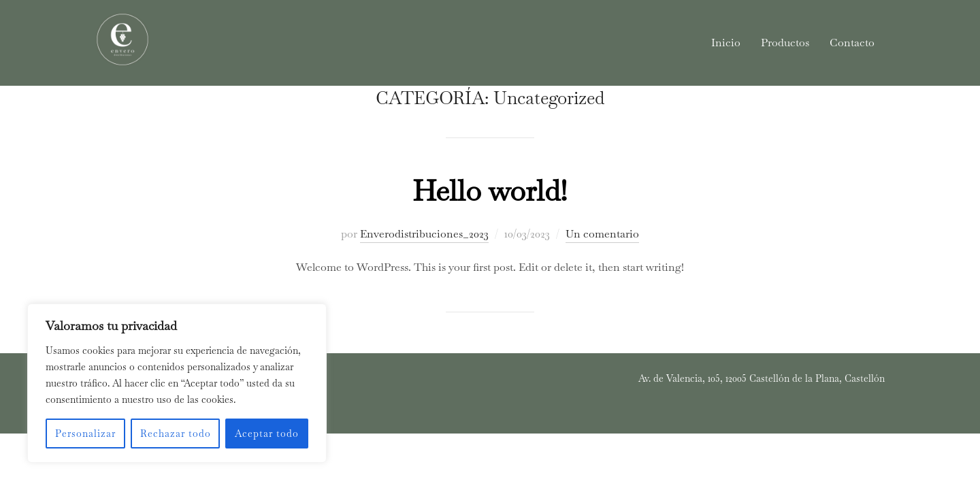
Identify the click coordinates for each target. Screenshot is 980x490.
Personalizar (85, 434)
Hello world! (490, 226)
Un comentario (602, 269)
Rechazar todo (176, 434)
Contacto (852, 43)
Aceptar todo (267, 434)
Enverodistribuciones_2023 (424, 269)
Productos (785, 43)
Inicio (726, 43)
